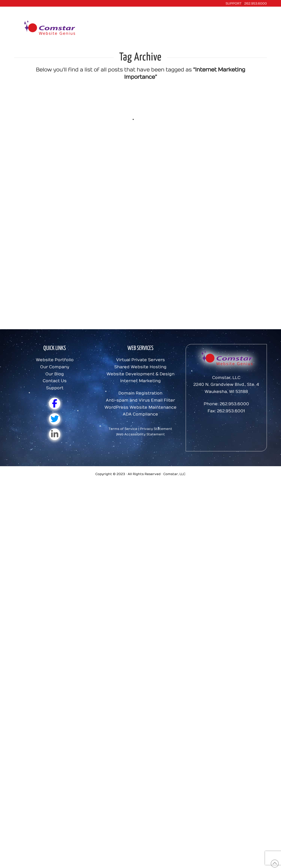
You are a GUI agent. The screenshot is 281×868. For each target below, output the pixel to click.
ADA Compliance (140, 414)
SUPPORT (234, 4)
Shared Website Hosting (140, 367)
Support (55, 388)
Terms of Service (123, 429)
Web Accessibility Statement (140, 434)
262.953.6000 (256, 4)
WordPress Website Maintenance (140, 407)
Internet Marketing (140, 381)
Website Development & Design (140, 374)
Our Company (55, 367)
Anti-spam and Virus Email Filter (140, 400)
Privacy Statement (156, 429)
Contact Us (55, 381)
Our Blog (55, 374)
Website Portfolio (55, 360)
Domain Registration (140, 393)
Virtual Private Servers (140, 360)
